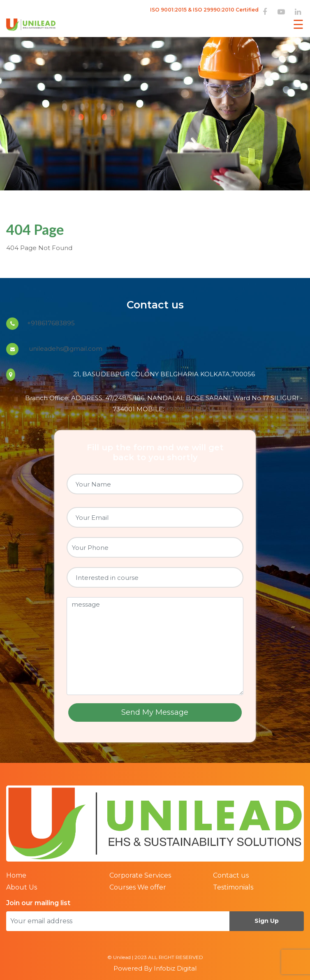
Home (16, 875)
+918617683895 (51, 323)
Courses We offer (138, 887)
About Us (22, 887)
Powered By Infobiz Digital (155, 968)
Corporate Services (140, 875)
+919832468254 (190, 409)
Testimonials (233, 887)
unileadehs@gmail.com (65, 349)
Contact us (231, 875)
